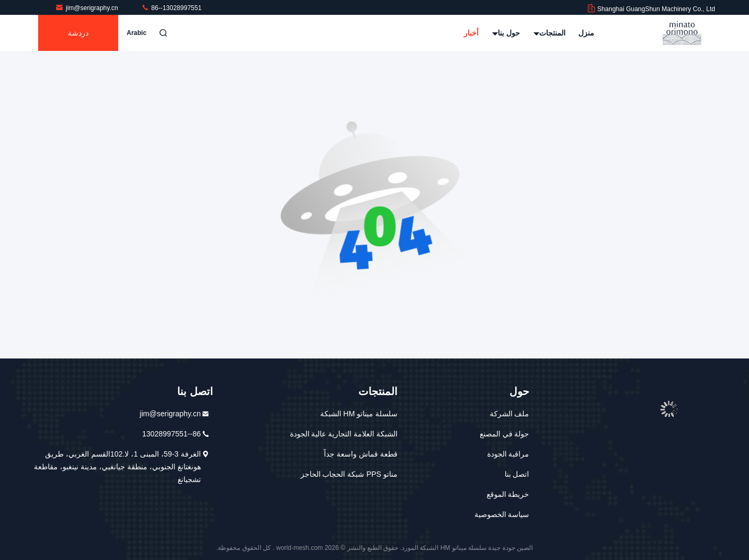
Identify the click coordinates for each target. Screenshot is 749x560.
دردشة (78, 33)
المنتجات (549, 33)
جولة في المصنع (505, 434)
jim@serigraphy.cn (87, 8)
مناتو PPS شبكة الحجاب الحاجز (349, 474)
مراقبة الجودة (508, 454)
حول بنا (506, 33)
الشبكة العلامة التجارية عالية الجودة (344, 434)
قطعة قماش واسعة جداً (361, 454)
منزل (586, 33)
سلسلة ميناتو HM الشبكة (359, 414)
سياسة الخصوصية (502, 514)
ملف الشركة (510, 414)
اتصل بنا (517, 474)
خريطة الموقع (508, 494)
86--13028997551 (171, 8)
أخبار (471, 33)
